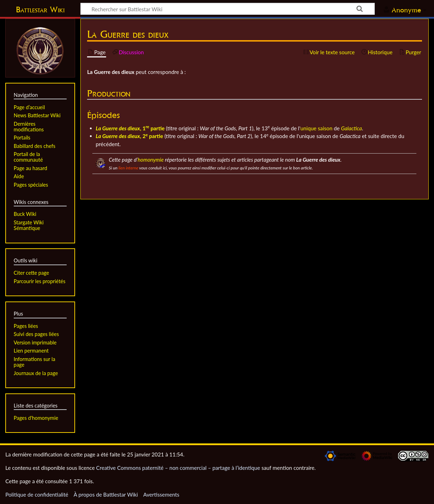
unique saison (316, 128)
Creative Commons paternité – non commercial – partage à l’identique (178, 468)
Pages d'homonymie (36, 418)
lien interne (128, 168)
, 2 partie (130, 136)
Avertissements (161, 494)
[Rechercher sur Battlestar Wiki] (228, 9)
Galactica (351, 128)
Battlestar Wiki (40, 10)
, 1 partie (130, 128)
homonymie (151, 160)
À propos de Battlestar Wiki (106, 494)
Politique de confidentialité (37, 494)
